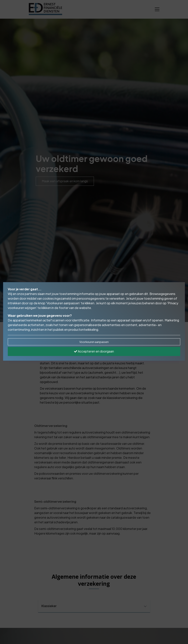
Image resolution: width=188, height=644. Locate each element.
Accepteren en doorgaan (94, 351)
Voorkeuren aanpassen (94, 342)
